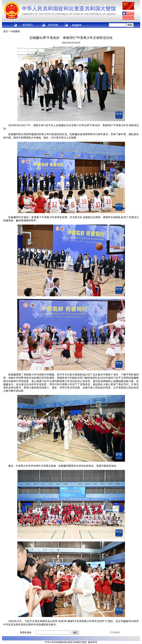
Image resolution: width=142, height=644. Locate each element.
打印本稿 (115, 632)
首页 (6, 31)
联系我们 (28, 25)
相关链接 (53, 25)
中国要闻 (15, 31)
